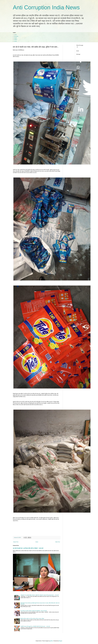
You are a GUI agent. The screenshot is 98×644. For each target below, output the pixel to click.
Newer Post (16, 542)
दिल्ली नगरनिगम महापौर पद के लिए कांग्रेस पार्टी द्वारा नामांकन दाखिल (32, 619)
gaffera (51, 641)
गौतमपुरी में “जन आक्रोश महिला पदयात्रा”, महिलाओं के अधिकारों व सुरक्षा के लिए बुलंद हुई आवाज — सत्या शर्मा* (40, 595)
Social (15, 41)
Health (16, 38)
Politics (16, 40)
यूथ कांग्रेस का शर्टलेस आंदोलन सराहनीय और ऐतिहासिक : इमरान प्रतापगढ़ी (34, 611)
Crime (15, 35)
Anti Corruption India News (46, 7)
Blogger (60, 641)
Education (16, 36)
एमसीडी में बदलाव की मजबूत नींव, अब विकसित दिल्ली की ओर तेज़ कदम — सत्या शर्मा (35, 626)
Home (37, 542)
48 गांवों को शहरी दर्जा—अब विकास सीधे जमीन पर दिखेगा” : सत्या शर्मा (28, 548)
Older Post (58, 542)
